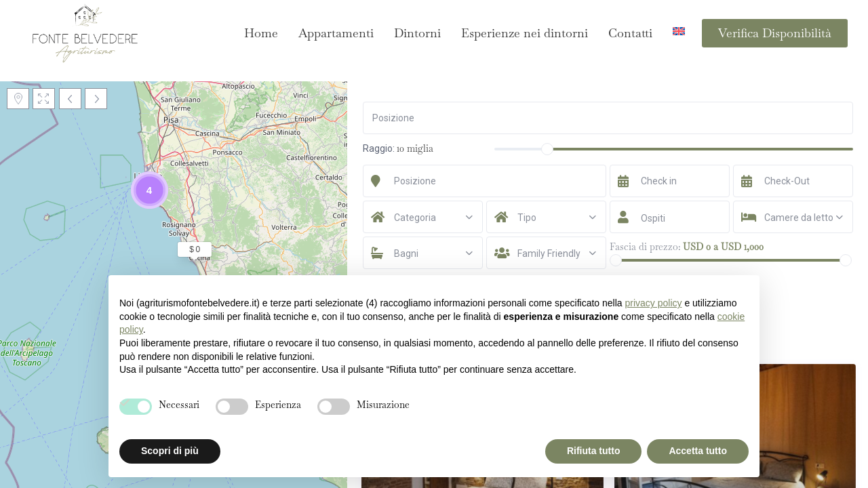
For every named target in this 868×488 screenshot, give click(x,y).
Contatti (630, 33)
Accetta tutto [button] (698, 451)
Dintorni (417, 33)
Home (261, 33)
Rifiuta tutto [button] (594, 451)
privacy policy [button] (653, 303)
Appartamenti (336, 33)
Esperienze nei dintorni (525, 33)
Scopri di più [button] (170, 451)
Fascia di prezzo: (645, 247)
